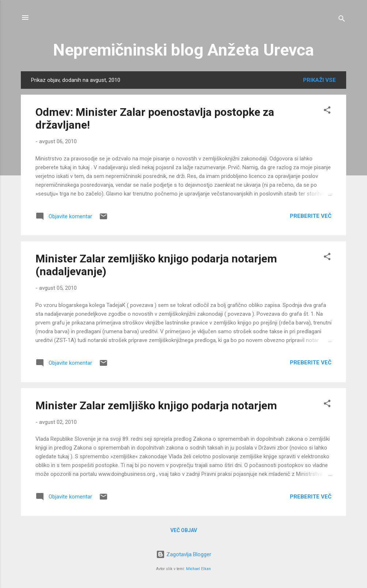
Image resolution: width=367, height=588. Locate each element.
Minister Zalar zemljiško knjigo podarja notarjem (156, 405)
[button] (327, 111)
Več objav (184, 530)
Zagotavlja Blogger (184, 554)
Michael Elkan (198, 569)
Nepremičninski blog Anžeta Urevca (183, 50)
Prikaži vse (319, 80)
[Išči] (342, 20)
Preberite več (311, 216)
